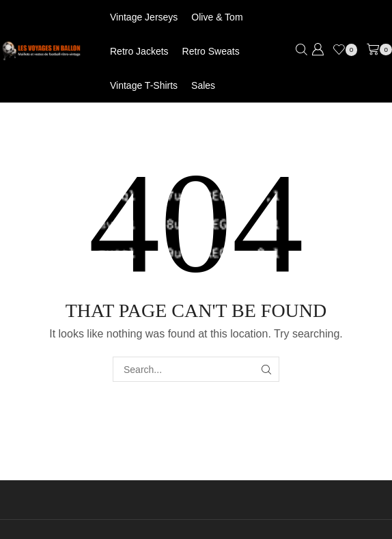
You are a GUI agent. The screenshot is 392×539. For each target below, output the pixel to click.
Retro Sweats (211, 51)
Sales (203, 85)
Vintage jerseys (144, 17)
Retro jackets (139, 51)
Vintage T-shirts (144, 85)
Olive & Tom (217, 17)
